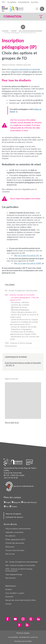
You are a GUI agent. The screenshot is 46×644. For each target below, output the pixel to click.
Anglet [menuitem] (8, 502)
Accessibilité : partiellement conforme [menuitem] (23, 637)
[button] (39, 17)
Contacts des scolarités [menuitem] (20, 305)
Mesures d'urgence (13, 514)
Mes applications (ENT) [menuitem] (15, 539)
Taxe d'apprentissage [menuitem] (14, 574)
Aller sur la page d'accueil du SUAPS (28, 263)
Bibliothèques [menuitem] (11, 586)
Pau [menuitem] (7, 507)
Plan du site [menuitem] (10, 554)
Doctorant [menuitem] (9, 597)
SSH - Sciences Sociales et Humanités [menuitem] (20, 565)
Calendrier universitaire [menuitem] (14, 532)
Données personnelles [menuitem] (23, 641)
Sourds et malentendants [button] (20, 486)
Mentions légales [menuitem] (23, 633)
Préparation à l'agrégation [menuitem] (21, 329)
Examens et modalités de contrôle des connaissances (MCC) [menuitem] (24, 323)
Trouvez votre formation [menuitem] (15, 550)
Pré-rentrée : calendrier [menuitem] (20, 302)
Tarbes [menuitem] (14, 507)
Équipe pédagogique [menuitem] (20, 310)
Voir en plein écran (12, 422)
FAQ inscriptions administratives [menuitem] (18, 529)
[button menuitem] (42, 9)
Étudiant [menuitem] (9, 589)
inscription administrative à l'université (25, 69)
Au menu (35, 2)
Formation (5, 31)
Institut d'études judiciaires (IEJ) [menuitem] (24, 312)
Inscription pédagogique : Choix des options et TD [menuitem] (24, 299)
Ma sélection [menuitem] (10, 536)
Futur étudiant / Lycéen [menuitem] (15, 593)
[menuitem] (23, 291)
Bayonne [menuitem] (17, 502)
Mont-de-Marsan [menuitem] (30, 502)
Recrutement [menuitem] (11, 578)
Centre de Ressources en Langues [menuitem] (25, 319)
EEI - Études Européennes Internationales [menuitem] (22, 562)
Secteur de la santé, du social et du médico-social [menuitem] (24, 316)
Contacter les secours (14, 517)
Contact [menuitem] (8, 604)
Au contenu (12, 2)
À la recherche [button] (24, 2)
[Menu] (37, 9)
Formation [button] (12, 16)
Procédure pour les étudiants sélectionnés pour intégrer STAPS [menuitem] (23, 333)
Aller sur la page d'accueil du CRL (27, 255)
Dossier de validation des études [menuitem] (24, 327)
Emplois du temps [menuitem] (19, 307)
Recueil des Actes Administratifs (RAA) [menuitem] (21, 600)
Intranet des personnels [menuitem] (15, 543)
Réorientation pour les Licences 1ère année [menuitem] (25, 338)
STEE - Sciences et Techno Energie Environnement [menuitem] (19, 570)
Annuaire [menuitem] (10, 547)
